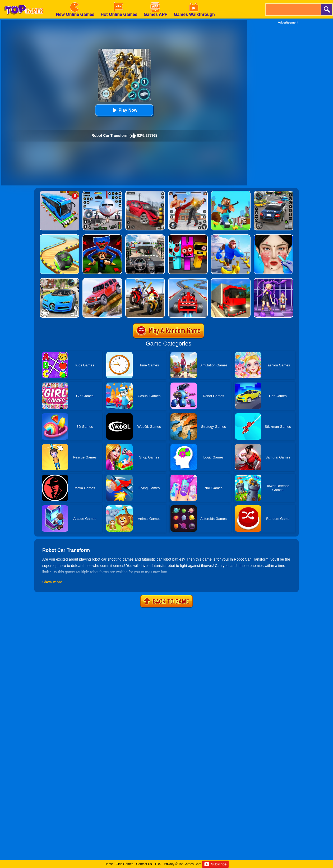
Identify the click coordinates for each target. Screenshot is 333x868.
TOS (158, 864)
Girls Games (125, 864)
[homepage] (24, 2)
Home (109, 864)
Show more (52, 582)
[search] (293, 9)
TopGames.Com (190, 864)
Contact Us (144, 864)
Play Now (124, 110)
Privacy (169, 864)
